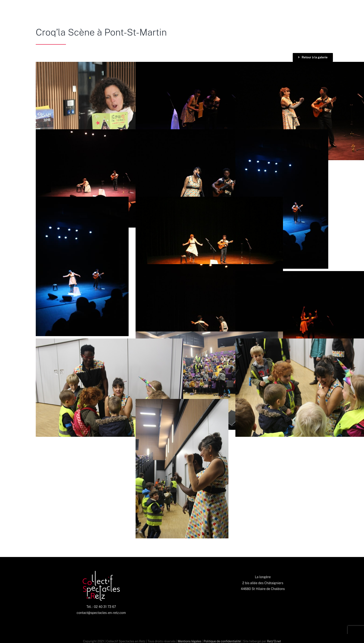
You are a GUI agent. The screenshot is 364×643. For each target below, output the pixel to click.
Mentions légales (190, 641)
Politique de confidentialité (222, 641)
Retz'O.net (274, 641)
